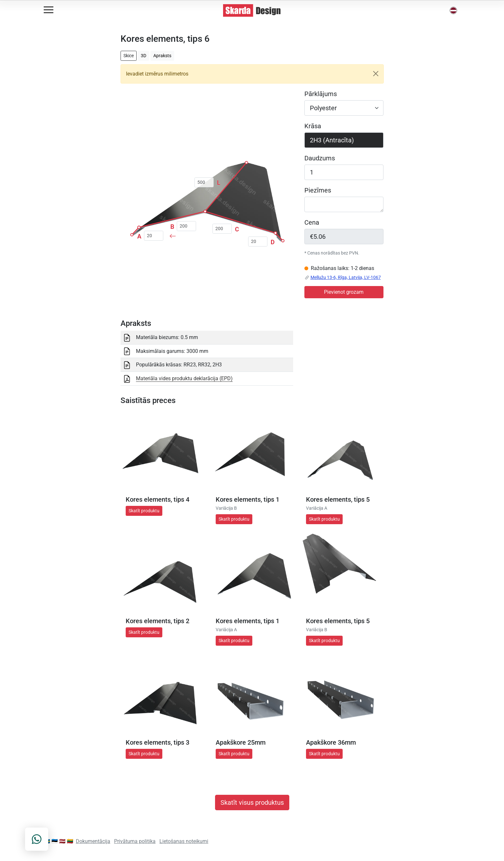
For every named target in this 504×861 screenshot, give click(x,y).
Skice (129, 56)
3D (144, 56)
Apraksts (162, 56)
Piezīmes (318, 190)
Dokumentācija (93, 841)
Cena (312, 222)
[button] (453, 10)
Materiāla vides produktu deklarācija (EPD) (184, 378)
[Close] (376, 74)
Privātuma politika (135, 841)
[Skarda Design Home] (252, 10)
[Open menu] (49, 10)
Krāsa (313, 126)
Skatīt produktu (144, 511)
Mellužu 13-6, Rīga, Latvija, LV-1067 (346, 277)
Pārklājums (321, 94)
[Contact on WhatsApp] (37, 839)
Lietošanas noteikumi (184, 841)
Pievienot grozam (344, 292)
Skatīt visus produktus (252, 803)
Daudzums (320, 158)
